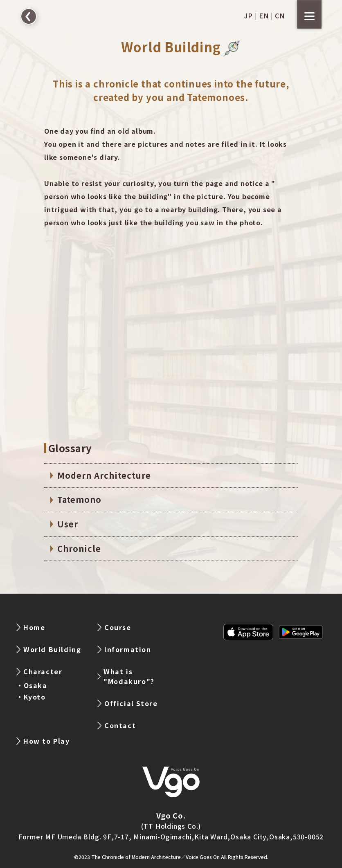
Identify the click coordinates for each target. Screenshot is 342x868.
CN (280, 16)
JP (249, 16)
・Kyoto (31, 697)
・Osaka (32, 685)
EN (264, 16)
